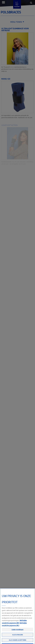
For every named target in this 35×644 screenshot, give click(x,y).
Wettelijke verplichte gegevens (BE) (14, 625)
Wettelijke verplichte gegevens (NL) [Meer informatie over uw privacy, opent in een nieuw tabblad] (14, 628)
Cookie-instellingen (18, 633)
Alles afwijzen (17, 638)
